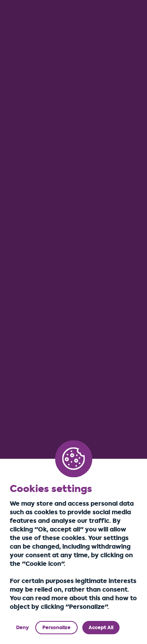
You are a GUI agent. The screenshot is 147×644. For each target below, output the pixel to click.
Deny (23, 628)
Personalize (56, 628)
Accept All (101, 628)
